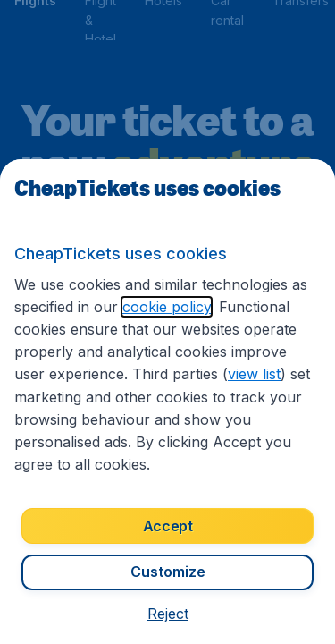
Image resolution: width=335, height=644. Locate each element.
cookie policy (167, 307)
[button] (168, 614)
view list (254, 374)
